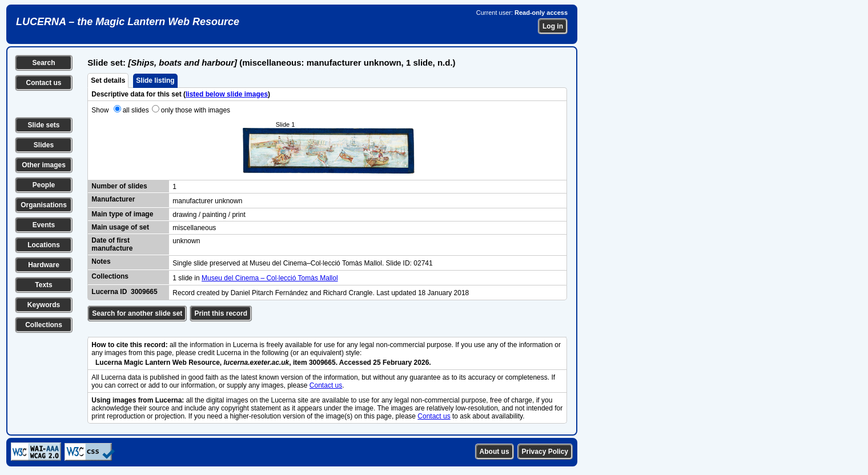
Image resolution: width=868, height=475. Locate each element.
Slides (44, 145)
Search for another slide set (137, 313)
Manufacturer (113, 199)
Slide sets (43, 125)
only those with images (196, 110)
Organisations (44, 205)
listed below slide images (227, 94)
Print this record (221, 313)
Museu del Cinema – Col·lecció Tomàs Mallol (270, 278)
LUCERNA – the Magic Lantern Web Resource (128, 22)
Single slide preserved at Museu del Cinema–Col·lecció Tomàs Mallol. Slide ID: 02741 (302, 263)
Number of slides (119, 186)
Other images (44, 165)
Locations (44, 245)
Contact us (43, 83)
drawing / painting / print (209, 215)
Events (44, 225)
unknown (186, 241)
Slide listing (155, 80)
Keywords (44, 305)
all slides (136, 110)
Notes (101, 261)
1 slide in (187, 278)
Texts (43, 285)
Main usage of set (120, 227)
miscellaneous (194, 228)
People (44, 185)
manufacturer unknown (207, 201)
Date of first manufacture (112, 244)
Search (43, 63)
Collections (44, 325)
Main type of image (122, 214)
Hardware (44, 265)
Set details (108, 80)
